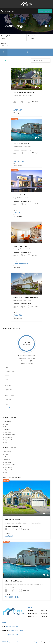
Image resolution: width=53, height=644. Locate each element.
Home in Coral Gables (21, 195)
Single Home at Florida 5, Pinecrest (26, 297)
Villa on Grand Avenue (21, 144)
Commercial (7, 422)
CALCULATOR (34, 617)
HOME (31, 611)
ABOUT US (44, 611)
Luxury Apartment (20, 246)
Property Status (6, 36)
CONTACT (44, 617)
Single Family (8, 440)
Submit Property (45, 11)
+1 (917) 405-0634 (9, 11)
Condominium (9, 437)
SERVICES (44, 614)
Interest (8, 376)
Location (4, 43)
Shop (6, 427)
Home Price (8, 386)
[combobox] (13, 39)
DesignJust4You (46, 642)
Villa (6, 442)
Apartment (8, 432)
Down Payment (10, 396)
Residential (7, 429)
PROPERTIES (33, 614)
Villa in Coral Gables (12, 520)
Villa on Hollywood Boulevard (24, 92)
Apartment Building (10, 435)
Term (6, 367)
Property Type (32, 36)
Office (6, 424)
